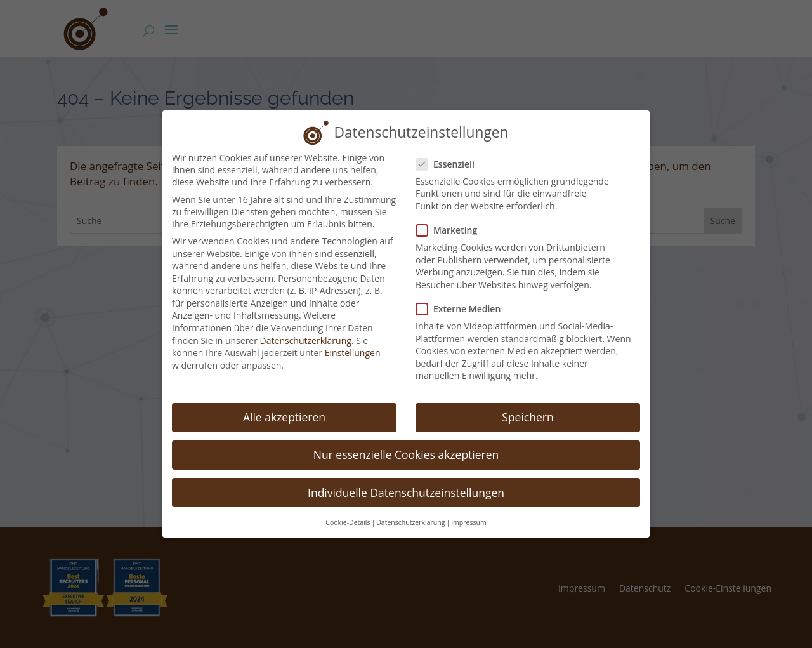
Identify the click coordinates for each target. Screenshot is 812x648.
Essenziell (450, 151)
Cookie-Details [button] (348, 510)
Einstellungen (353, 341)
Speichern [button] (527, 405)
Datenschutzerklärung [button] (410, 510)
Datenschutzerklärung (306, 328)
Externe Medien (463, 297)
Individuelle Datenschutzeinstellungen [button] (406, 480)
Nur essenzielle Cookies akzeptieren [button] (406, 442)
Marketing (452, 218)
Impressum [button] (468, 510)
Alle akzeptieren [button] (284, 405)
